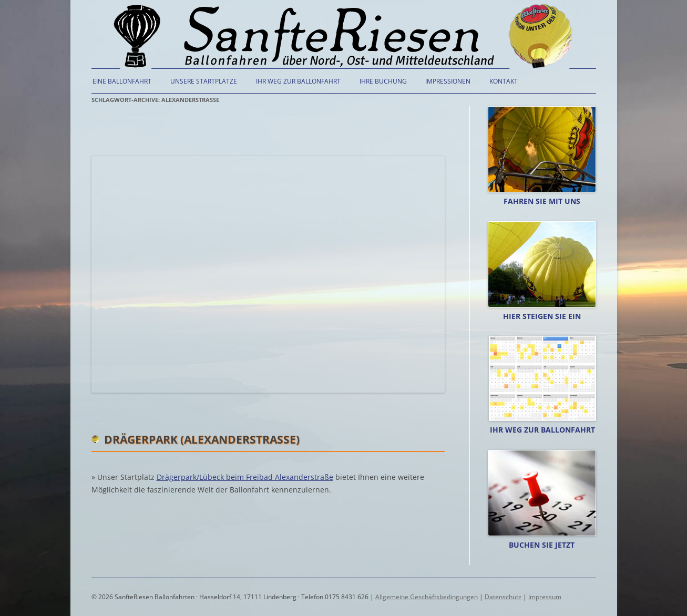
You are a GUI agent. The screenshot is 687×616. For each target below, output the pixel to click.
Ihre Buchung (383, 81)
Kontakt (504, 81)
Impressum (545, 597)
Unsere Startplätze (204, 81)
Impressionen (448, 81)
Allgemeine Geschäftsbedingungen (427, 597)
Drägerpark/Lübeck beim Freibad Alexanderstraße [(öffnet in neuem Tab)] (245, 477)
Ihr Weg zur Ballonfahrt (298, 81)
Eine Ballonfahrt (122, 81)
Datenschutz (503, 597)
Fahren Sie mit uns (542, 201)
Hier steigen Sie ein (542, 316)
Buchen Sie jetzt (542, 545)
